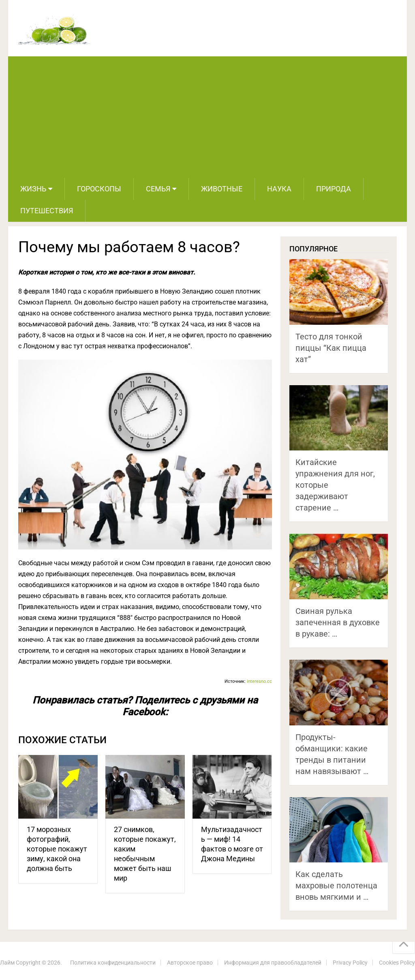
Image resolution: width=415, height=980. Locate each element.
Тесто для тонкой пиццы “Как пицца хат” (331, 348)
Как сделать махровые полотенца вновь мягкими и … (336, 886)
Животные (222, 189)
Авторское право (190, 963)
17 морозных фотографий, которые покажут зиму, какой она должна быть (57, 849)
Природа (334, 189)
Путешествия (47, 211)
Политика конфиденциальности (113, 963)
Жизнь (33, 189)
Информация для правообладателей (273, 963)
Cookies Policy (397, 963)
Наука (279, 189)
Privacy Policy (350, 963)
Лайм (7, 963)
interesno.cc (259, 681)
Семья (158, 189)
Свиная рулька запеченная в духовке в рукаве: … (338, 622)
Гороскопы (99, 189)
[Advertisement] (208, 117)
